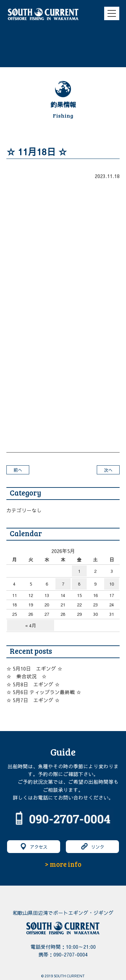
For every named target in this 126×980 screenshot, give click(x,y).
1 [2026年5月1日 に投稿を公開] (79, 571)
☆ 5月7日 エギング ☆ (33, 700)
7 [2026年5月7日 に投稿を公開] (63, 584)
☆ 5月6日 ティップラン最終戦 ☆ (44, 692)
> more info (63, 864)
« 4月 (31, 625)
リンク (93, 846)
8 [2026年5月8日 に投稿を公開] (79, 584)
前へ (18, 470)
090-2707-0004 (71, 954)
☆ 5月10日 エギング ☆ (34, 669)
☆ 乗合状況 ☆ (27, 676)
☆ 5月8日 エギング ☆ (33, 684)
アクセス (34, 846)
